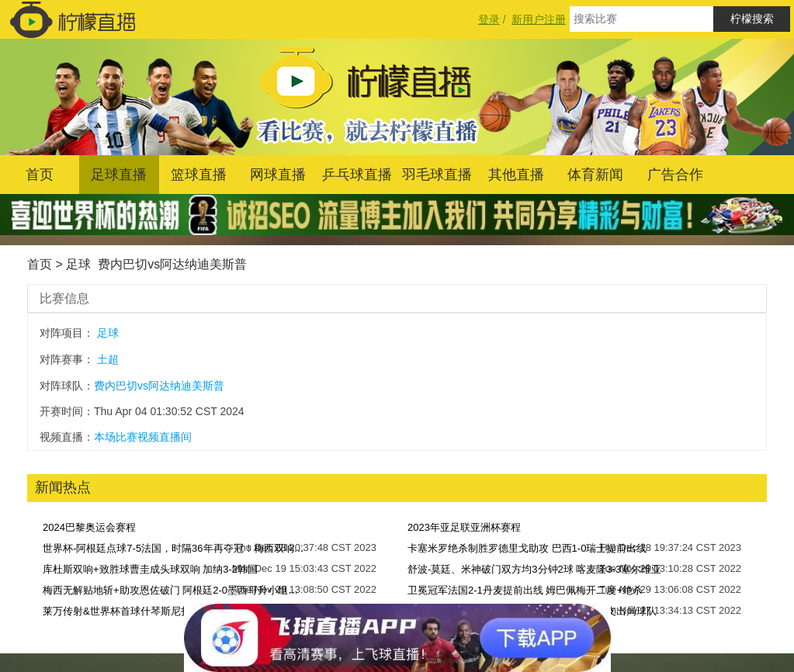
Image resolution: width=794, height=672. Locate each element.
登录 (489, 19)
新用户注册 (539, 19)
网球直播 (278, 175)
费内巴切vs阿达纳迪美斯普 (172, 264)
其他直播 (516, 175)
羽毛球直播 (437, 175)
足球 (78, 264)
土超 (108, 359)
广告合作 (675, 175)
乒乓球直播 (357, 175)
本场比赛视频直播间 (143, 437)
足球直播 (119, 175)
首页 (40, 175)
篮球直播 (199, 175)
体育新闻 (595, 175)
